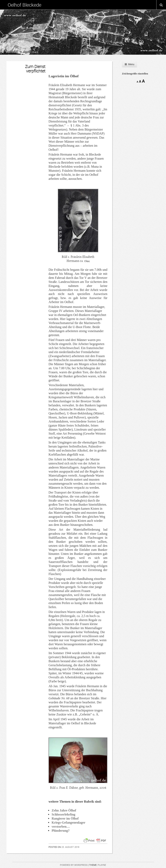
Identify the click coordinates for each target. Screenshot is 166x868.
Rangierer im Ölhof (65, 818)
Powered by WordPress (74, 865)
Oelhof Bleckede (24, 5)
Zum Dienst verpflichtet (35, 69)
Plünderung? (61, 831)
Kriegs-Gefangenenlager (68, 823)
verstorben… (61, 827)
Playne (102, 865)
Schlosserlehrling (63, 814)
